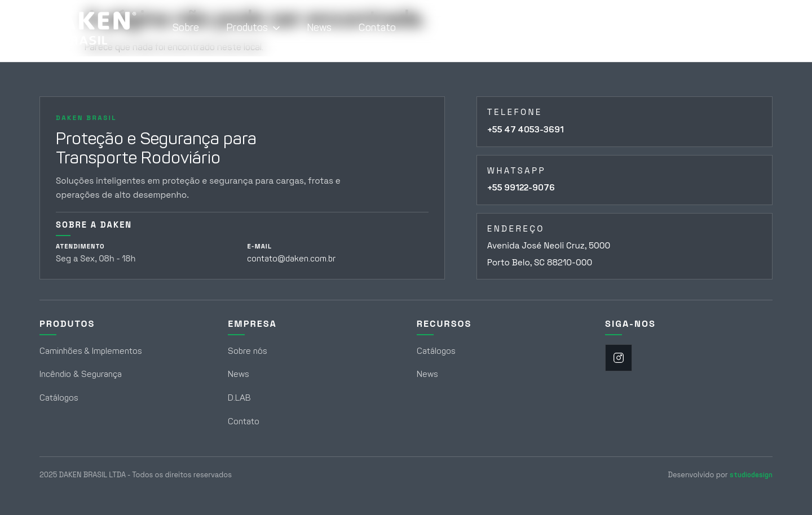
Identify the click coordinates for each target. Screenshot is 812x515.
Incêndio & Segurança (81, 374)
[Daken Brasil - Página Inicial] (88, 28)
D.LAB (239, 398)
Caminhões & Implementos (91, 351)
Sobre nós (247, 351)
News (319, 28)
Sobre (186, 28)
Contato (377, 28)
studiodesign (751, 475)
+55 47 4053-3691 (526, 130)
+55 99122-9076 (521, 188)
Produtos (253, 28)
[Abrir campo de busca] (757, 28)
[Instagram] (619, 358)
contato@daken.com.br (291, 259)
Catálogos (59, 398)
